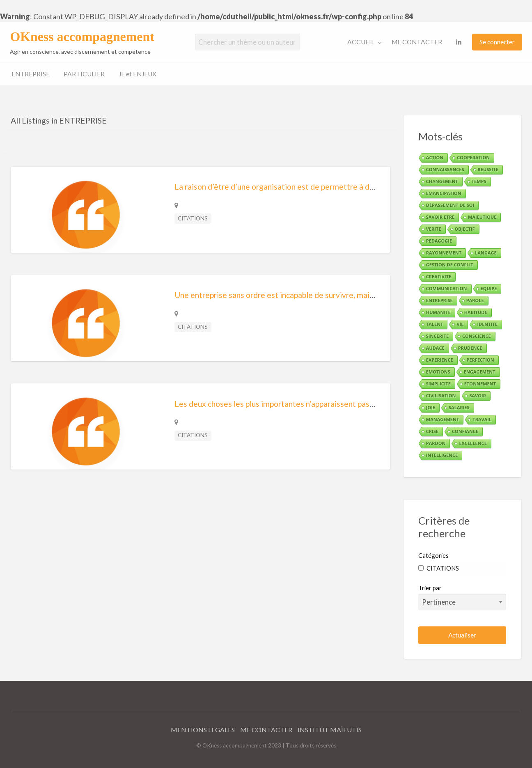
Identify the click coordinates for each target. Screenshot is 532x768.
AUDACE (435, 348)
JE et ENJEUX (138, 74)
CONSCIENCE (477, 336)
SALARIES (459, 407)
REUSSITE (488, 169)
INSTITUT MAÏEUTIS (330, 730)
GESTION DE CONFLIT (450, 265)
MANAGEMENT (443, 419)
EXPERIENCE (440, 360)
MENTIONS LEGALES (203, 730)
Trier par (462, 597)
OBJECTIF (465, 229)
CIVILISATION (441, 395)
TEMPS (479, 181)
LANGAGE (486, 253)
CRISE (432, 431)
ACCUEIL (361, 42)
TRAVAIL (482, 419)
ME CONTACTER (417, 42)
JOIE (431, 407)
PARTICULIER (84, 74)
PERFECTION (480, 360)
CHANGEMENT (442, 181)
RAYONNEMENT (444, 253)
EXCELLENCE (473, 443)
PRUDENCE (470, 348)
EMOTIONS (438, 372)
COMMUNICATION (447, 288)
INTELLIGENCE (442, 455)
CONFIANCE (465, 431)
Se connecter (497, 42)
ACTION (435, 157)
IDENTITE (487, 324)
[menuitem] (363, 42)
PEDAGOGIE (439, 241)
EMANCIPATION (444, 193)
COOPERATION (473, 157)
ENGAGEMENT (480, 372)
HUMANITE (438, 312)
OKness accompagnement (82, 37)
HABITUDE (476, 312)
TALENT (435, 324)
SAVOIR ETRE (440, 217)
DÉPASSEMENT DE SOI (450, 205)
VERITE (434, 229)
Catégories (433, 555)
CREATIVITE (439, 276)
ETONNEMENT (480, 384)
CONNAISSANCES (445, 169)
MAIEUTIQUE (482, 217)
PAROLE (475, 300)
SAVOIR (477, 395)
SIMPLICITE (438, 384)
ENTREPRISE (31, 74)
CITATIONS (193, 218)
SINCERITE (437, 336)
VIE (460, 324)
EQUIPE (489, 288)
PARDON (436, 443)
